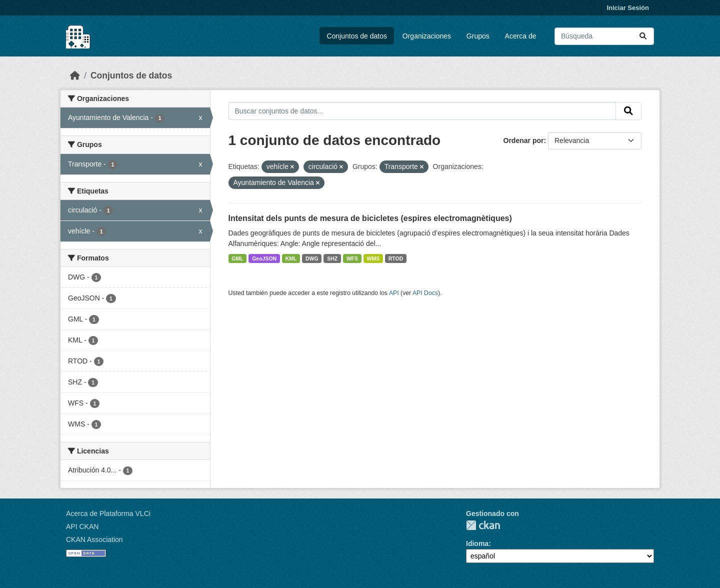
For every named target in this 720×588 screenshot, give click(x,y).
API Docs (425, 293)
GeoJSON (264, 258)
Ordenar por (524, 140)
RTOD (396, 258)
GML (237, 258)
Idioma (477, 543)
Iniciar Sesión (628, 8)
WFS (352, 258)
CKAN (483, 525)
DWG (312, 258)
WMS (373, 258)
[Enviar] (643, 36)
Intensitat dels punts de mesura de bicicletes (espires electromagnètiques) (370, 218)
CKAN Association (94, 539)
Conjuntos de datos (357, 36)
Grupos (478, 36)
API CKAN (82, 526)
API (394, 293)
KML (291, 258)
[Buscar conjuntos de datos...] (604, 36)
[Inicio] (75, 75)
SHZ (332, 258)
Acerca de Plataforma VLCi (108, 513)
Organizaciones (427, 36)
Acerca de (521, 36)
